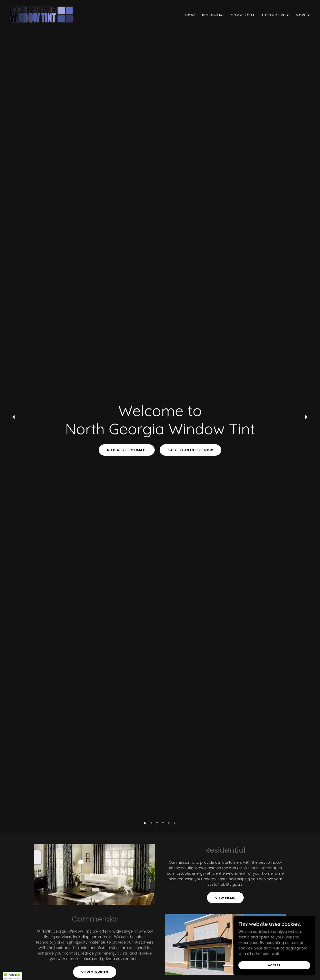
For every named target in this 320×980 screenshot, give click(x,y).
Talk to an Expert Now (190, 450)
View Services (95, 972)
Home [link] (191, 15)
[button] (145, 823)
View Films (225, 898)
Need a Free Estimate (127, 450)
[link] (42, 14)
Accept (274, 965)
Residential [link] (213, 15)
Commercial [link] (243, 15)
